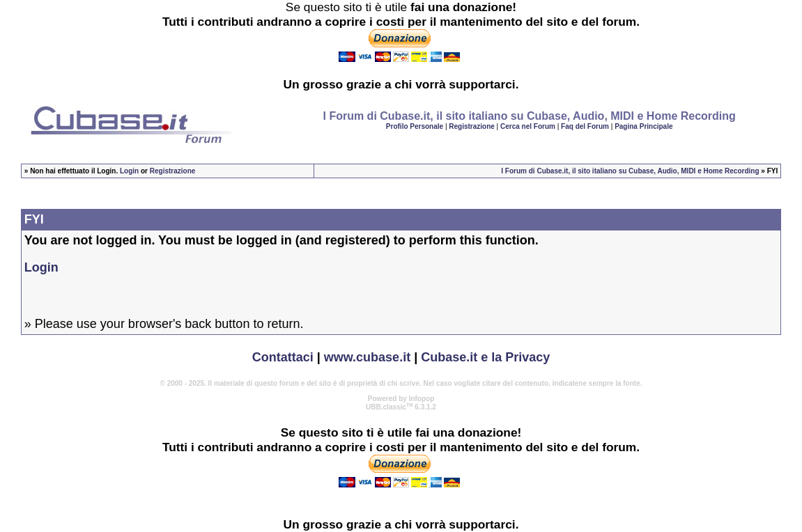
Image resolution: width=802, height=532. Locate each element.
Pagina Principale (643, 126)
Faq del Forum (585, 126)
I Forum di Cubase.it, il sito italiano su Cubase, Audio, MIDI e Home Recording (630, 171)
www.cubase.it (367, 357)
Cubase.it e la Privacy (485, 357)
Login (129, 171)
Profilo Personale (415, 126)
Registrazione (472, 126)
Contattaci (283, 357)
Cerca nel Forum (528, 126)
